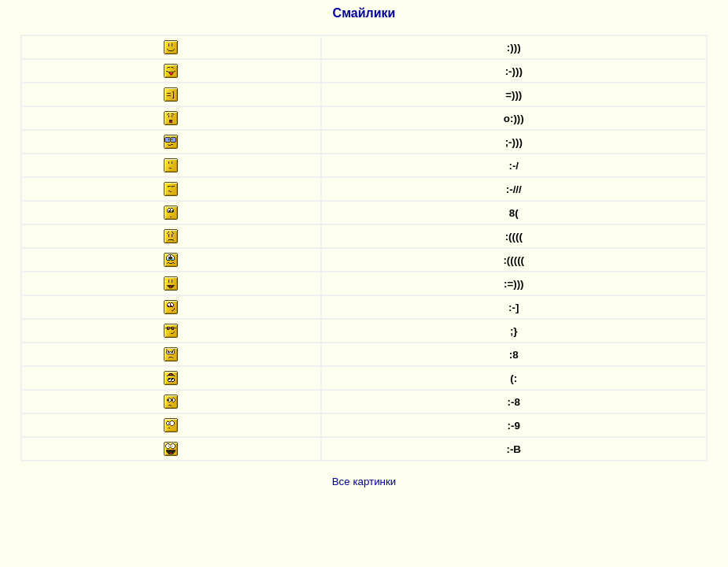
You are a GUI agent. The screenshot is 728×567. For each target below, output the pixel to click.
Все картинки (364, 482)
